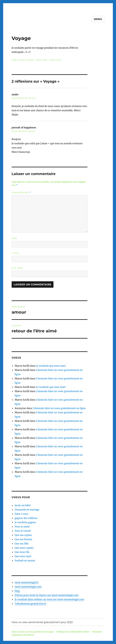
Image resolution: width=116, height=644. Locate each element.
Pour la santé (22, 527)
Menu (98, 19)
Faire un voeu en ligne (23, 60)
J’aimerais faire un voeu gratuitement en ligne (59, 408)
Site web (17, 268)
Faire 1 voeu (56, 60)
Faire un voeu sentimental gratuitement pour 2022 (42, 622)
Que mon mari (23, 556)
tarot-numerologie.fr (27, 582)
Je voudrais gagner (25, 522)
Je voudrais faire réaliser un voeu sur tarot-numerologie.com (49, 599)
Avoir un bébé (23, 505)
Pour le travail (23, 531)
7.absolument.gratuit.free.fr (30, 604)
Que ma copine (23, 535)
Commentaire (21, 193)
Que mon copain (24, 548)
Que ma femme (23, 539)
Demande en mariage (27, 510)
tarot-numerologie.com (28, 587)
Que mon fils (22, 552)
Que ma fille (22, 544)
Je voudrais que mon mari (51, 366)
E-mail (16, 253)
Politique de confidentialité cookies (73, 632)
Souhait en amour (25, 560)
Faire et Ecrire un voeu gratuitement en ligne (33, 632)
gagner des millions (26, 518)
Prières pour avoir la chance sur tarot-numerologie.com (47, 595)
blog (17, 591)
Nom (14, 238)
